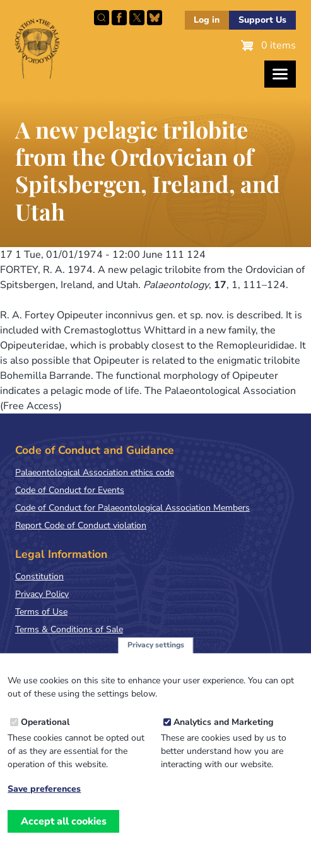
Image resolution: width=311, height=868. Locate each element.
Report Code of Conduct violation (81, 525)
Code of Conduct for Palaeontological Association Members (132, 508)
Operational (45, 728)
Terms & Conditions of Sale (69, 629)
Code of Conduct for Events (70, 490)
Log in (207, 20)
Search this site (102, 18)
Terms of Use (41, 612)
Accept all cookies (64, 827)
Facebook (119, 18)
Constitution (39, 576)
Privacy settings (156, 651)
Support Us (262, 20)
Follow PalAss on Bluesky (155, 18)
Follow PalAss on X (137, 18)
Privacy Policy (42, 594)
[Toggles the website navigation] (280, 74)
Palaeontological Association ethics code (95, 472)
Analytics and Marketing (223, 728)
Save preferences (44, 796)
